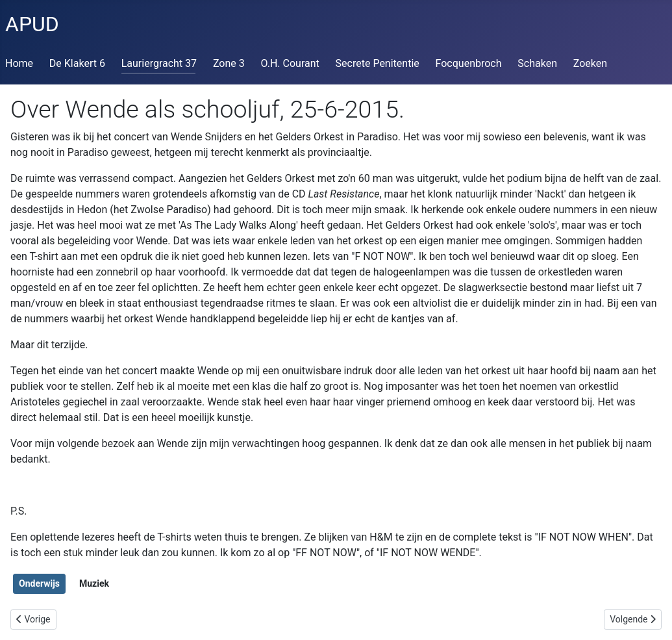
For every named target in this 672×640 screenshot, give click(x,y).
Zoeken (590, 63)
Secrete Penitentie (378, 63)
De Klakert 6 (77, 63)
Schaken (537, 63)
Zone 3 (229, 63)
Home (19, 63)
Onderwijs (39, 583)
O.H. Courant (290, 63)
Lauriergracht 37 (159, 63)
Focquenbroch (469, 63)
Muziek (94, 583)
